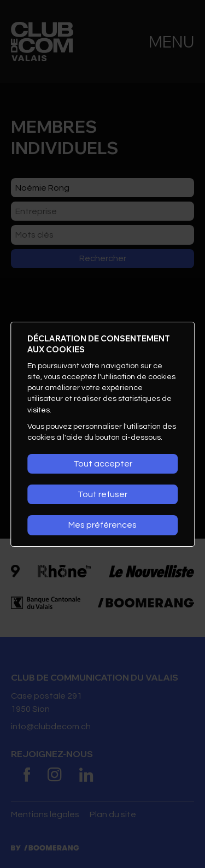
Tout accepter (103, 464)
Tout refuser (102, 494)
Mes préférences (102, 525)
